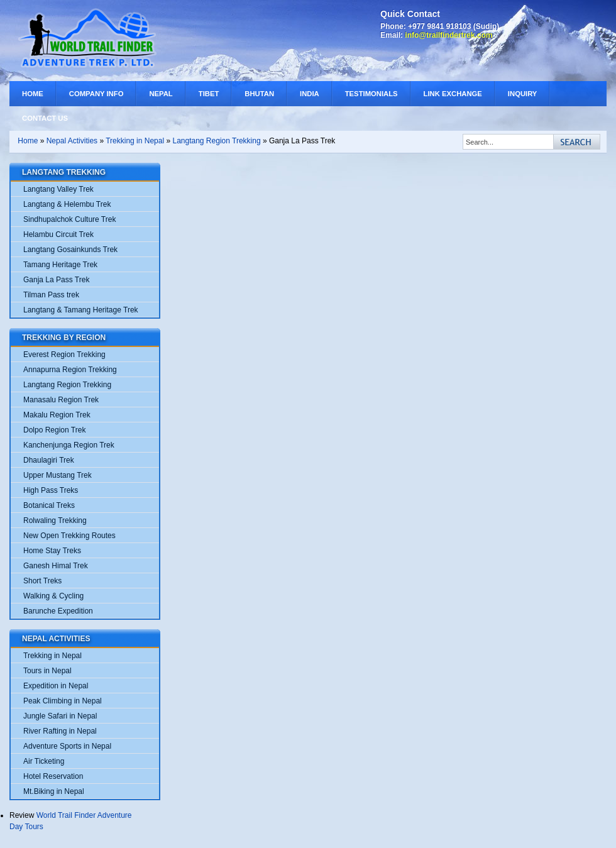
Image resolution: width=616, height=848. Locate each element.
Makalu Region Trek (57, 415)
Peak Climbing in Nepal (63, 701)
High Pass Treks (51, 490)
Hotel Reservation (53, 776)
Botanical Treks (49, 505)
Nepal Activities (72, 141)
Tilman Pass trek (51, 295)
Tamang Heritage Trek (60, 265)
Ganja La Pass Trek (56, 280)
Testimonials (371, 94)
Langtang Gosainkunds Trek (70, 250)
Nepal (161, 94)
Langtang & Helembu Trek (67, 204)
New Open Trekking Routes (69, 536)
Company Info (96, 94)
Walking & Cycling (53, 596)
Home (33, 94)
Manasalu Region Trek (61, 400)
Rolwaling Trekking (55, 520)
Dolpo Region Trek (54, 430)
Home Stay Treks (52, 551)
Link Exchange (453, 94)
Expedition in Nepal (56, 686)
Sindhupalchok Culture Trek (69, 219)
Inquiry (523, 94)
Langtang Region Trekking (216, 141)
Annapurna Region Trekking (70, 370)
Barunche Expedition (58, 611)
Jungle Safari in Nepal (60, 716)
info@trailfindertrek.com (448, 35)
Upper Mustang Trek (58, 475)
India (310, 94)
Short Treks (42, 581)
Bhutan (259, 94)
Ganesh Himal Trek (56, 566)
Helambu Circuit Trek (58, 234)
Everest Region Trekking (64, 355)
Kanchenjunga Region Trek (69, 445)
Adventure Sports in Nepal (67, 746)
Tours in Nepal (47, 671)
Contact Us (45, 118)
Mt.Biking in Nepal (54, 791)
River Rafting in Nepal (60, 731)
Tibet (209, 94)
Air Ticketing (44, 761)
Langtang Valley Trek (58, 189)
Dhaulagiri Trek (49, 460)
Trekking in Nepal (136, 141)
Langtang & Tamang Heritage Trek (81, 310)
